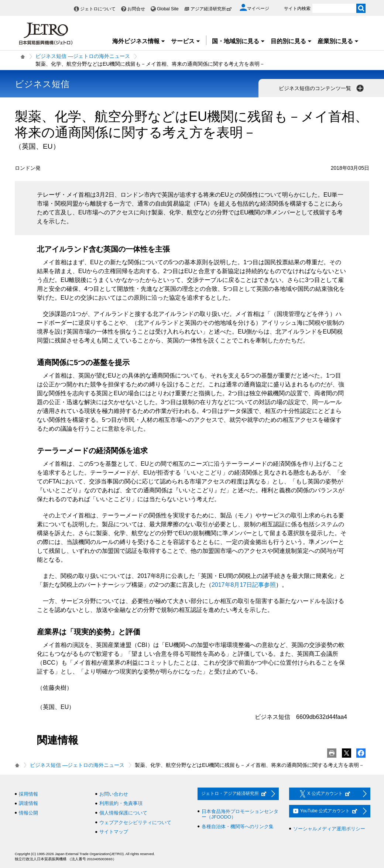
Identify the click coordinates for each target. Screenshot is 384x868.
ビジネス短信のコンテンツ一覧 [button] (322, 88)
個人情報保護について (123, 813)
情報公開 (28, 813)
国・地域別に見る (239, 41)
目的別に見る (291, 41)
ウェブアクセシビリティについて (135, 822)
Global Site (168, 9)
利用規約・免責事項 (121, 803)
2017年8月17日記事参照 (244, 585)
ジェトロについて (98, 9)
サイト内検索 (297, 8)
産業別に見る (338, 41)
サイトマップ (114, 832)
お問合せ (136, 9)
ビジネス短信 (42, 84)
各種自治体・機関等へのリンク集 (238, 826)
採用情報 (28, 794)
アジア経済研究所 (211, 9)
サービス (186, 41)
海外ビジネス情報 (139, 41)
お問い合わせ (114, 794)
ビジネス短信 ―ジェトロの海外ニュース (83, 56)
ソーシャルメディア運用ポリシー (329, 829)
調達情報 (28, 803)
